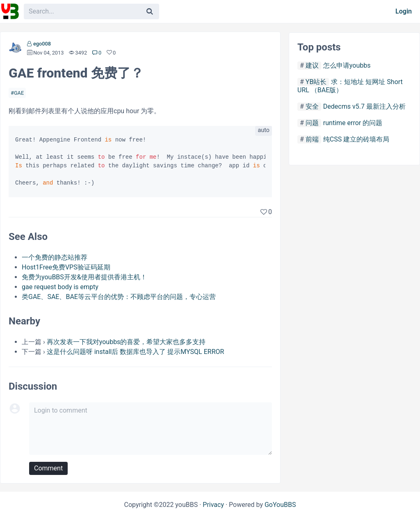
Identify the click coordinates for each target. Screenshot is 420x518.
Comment (48, 468)
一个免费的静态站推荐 (55, 257)
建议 (312, 65)
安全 (312, 106)
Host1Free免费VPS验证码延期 (66, 267)
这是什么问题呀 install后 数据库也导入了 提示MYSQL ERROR (136, 352)
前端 (312, 139)
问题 (312, 123)
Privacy (213, 505)
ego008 (42, 44)
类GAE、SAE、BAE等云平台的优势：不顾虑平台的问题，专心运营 (119, 297)
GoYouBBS (280, 505)
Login (404, 11)
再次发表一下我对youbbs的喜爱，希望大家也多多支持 (126, 342)
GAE (19, 93)
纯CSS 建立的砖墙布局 (356, 139)
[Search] (150, 11)
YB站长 (316, 82)
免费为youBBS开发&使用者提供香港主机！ (84, 277)
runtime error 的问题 (353, 123)
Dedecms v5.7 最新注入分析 (364, 106)
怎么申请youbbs (347, 65)
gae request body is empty (60, 287)
